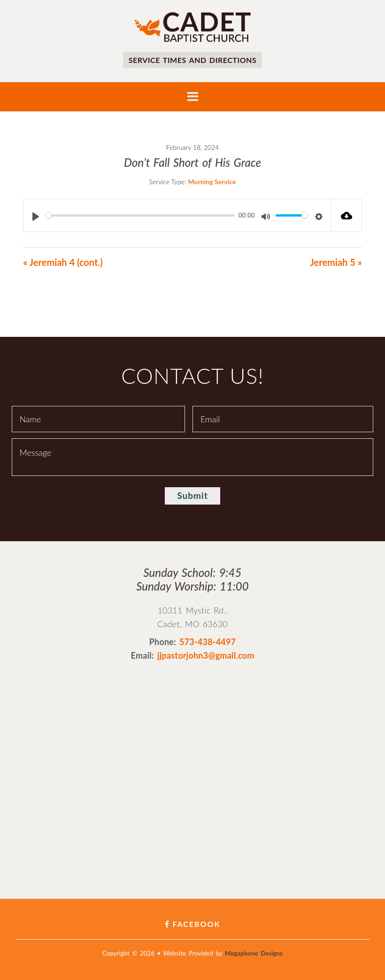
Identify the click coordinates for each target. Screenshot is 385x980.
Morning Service (212, 182)
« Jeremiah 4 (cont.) (63, 262)
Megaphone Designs (254, 953)
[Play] (36, 217)
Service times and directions (192, 60)
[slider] (140, 215)
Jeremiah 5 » (336, 262)
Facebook (193, 924)
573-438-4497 (208, 642)
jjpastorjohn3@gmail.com (206, 655)
